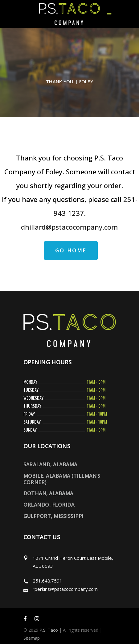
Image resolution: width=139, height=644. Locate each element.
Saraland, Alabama (50, 464)
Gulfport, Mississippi (53, 516)
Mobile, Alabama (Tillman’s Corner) (62, 479)
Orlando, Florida (49, 505)
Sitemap (32, 638)
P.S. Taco (49, 630)
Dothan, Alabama (48, 493)
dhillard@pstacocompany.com (69, 227)
